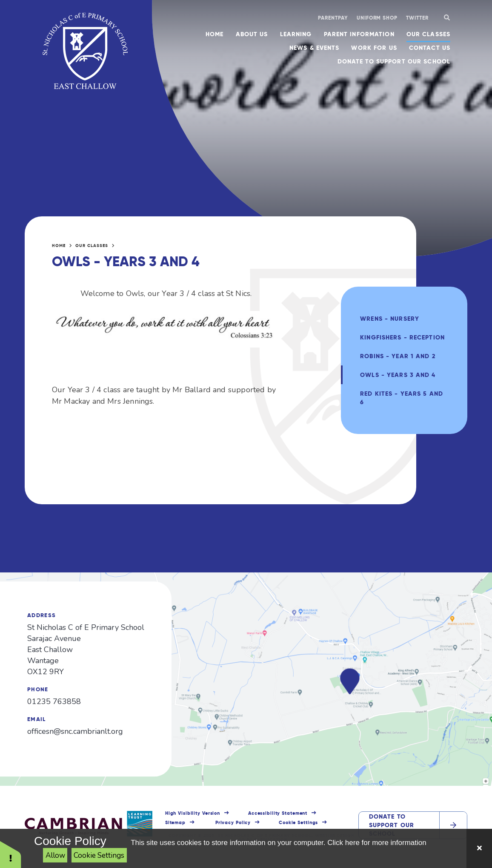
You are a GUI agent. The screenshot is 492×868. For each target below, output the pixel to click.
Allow (55, 855)
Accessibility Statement (278, 813)
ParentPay (333, 18)
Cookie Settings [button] (298, 822)
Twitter (417, 18)
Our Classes (92, 246)
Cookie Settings (99, 855)
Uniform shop (377, 18)
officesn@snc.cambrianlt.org (75, 731)
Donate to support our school (392, 825)
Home (59, 246)
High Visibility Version (193, 813)
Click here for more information (377, 843)
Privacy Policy (233, 822)
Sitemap (175, 822)
